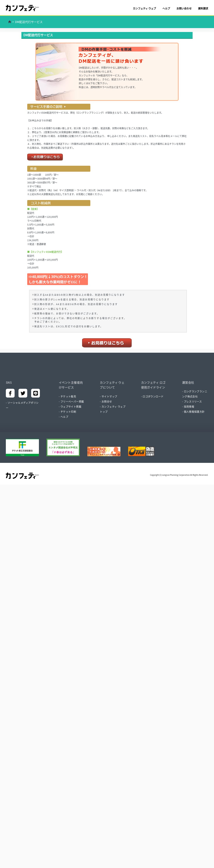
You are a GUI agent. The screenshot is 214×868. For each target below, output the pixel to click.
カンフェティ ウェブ (144, 8)
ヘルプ (166, 8)
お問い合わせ (184, 8)
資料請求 (203, 8)
